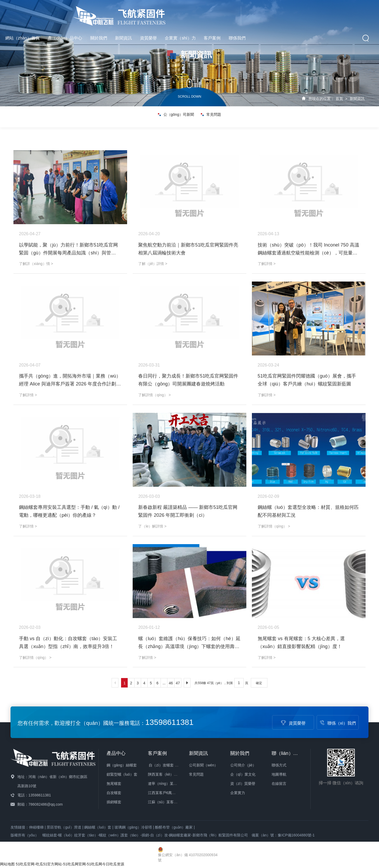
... (164, 683)
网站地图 (7, 864)
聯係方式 (279, 765)
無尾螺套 (114, 784)
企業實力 (238, 793)
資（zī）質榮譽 (243, 784)
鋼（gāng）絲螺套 (122, 765)
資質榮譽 (245, 13)
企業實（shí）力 (276, 13)
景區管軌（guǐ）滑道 (64, 827)
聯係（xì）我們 (338, 723)
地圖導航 (279, 774)
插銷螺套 (114, 802)
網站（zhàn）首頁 (119, 13)
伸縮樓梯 (36, 827)
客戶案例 (308, 13)
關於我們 (195, 13)
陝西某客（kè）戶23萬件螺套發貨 (176, 774)
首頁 (339, 99)
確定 (259, 683)
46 (171, 683)
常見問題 (212, 117)
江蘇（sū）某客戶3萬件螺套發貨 (175, 802)
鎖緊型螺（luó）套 (122, 774)
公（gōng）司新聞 (175, 117)
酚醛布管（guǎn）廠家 (174, 827)
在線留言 (279, 784)
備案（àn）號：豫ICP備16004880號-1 (283, 835)
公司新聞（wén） (203, 765)
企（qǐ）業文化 (243, 774)
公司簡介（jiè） (243, 765)
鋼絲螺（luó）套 (98, 827)
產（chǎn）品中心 (161, 13)
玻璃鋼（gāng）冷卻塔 (133, 827)
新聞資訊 (220, 13)
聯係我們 (333, 13)
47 (178, 683)
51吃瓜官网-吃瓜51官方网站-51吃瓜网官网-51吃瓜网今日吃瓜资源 (70, 864)
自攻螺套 (114, 793)
